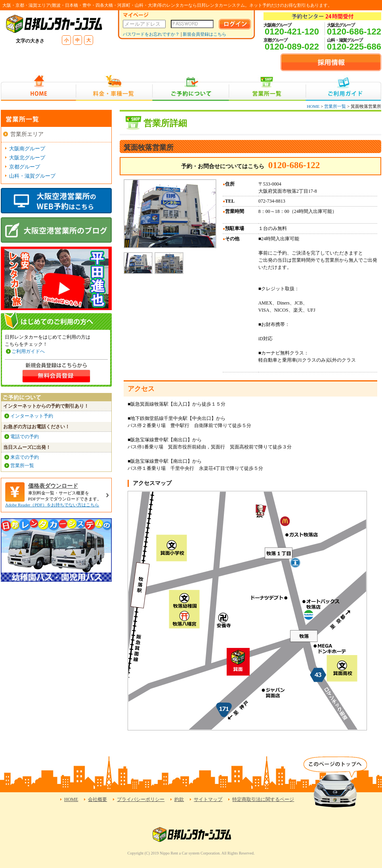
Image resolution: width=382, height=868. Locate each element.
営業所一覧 (267, 88)
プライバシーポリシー (141, 799)
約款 (179, 799)
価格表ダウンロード (53, 486)
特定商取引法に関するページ (263, 799)
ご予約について (191, 88)
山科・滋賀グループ (32, 176)
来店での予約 (25, 457)
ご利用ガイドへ (28, 351)
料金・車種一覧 (114, 88)
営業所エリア (27, 134)
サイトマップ (208, 799)
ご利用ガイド (343, 88)
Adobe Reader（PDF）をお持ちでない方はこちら (52, 505)
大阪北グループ (27, 158)
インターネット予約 (32, 416)
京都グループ (25, 167)
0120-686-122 (354, 32)
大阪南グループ (27, 148)
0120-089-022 (292, 47)
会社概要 (97, 799)
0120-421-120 (292, 32)
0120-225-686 (354, 47)
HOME (38, 88)
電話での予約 (25, 437)
